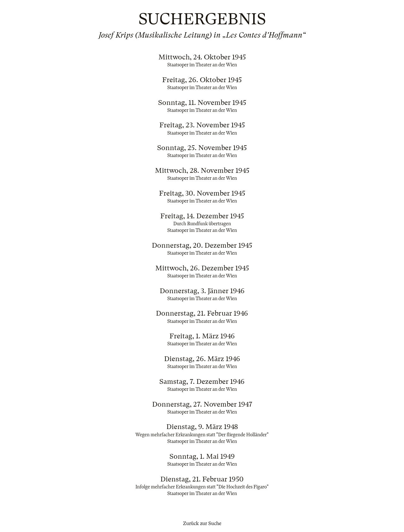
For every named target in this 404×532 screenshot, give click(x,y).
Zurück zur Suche (202, 523)
